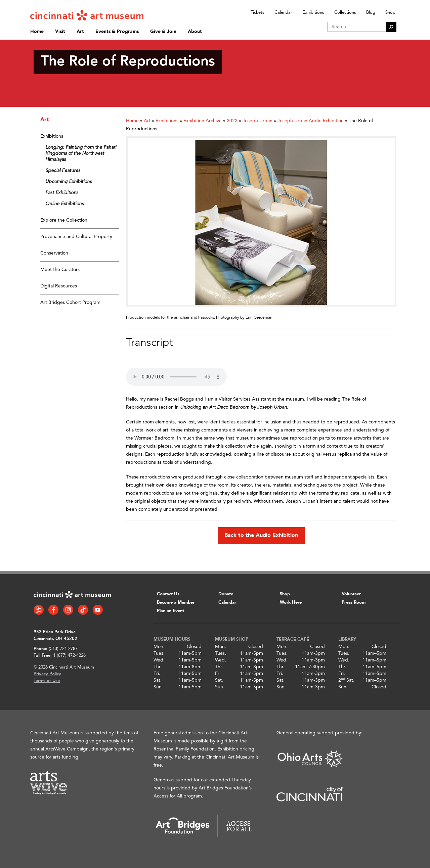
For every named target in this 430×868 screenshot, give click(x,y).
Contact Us (168, 594)
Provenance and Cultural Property (76, 237)
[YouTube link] (98, 610)
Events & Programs (117, 32)
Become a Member (176, 603)
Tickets (257, 13)
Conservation (54, 253)
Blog (371, 13)
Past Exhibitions (62, 193)
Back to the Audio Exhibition (261, 536)
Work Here (291, 603)
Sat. (158, 680)
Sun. (158, 687)
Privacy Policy (47, 674)
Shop (390, 13)
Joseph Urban (257, 121)
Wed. (159, 660)
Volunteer (351, 594)
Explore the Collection (64, 220)
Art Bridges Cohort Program (70, 303)
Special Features (63, 171)
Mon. (159, 647)
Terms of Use (47, 681)
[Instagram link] (68, 610)
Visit (60, 32)
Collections (345, 13)
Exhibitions (313, 13)
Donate (226, 594)
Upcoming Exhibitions (69, 182)
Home (37, 32)
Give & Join (163, 32)
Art (80, 32)
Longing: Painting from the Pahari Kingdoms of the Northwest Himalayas (81, 153)
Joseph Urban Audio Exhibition (311, 121)
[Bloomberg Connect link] (39, 610)
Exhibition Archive (203, 121)
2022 (232, 121)
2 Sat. (346, 680)
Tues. (159, 653)
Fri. (157, 674)
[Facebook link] (53, 610)
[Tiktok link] (83, 610)
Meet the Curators (60, 270)
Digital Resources (59, 286)
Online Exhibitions (64, 204)
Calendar (283, 13)
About (195, 32)
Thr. (158, 667)
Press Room (354, 603)
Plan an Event (170, 611)
